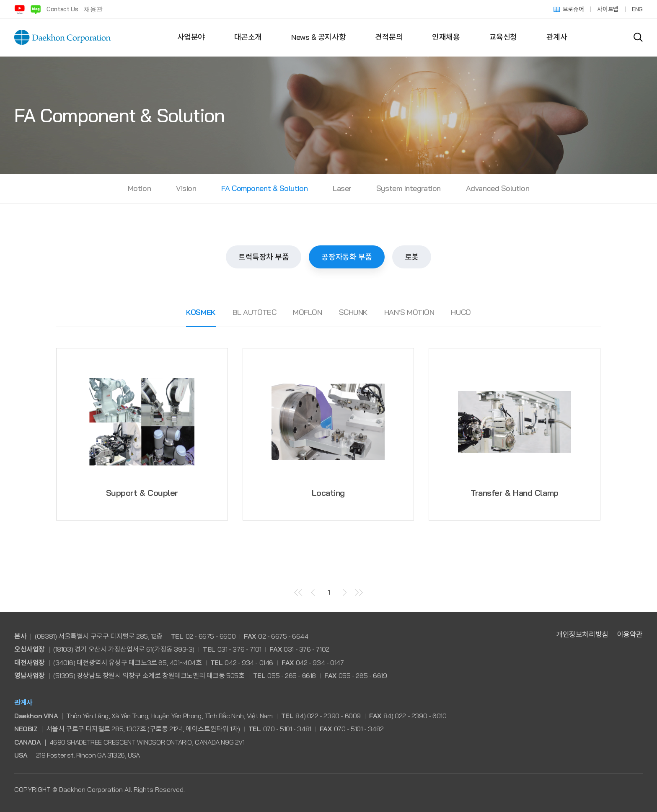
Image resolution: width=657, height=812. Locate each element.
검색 (638, 37)
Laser (342, 188)
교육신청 (503, 37)
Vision (186, 188)
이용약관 (630, 634)
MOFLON (307, 312)
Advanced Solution (498, 188)
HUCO (461, 312)
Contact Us (62, 9)
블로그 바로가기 (36, 9)
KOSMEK (201, 312)
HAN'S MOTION (409, 312)
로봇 (412, 257)
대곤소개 (248, 37)
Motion (139, 188)
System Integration (409, 188)
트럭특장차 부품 (264, 257)
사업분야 (191, 37)
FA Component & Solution (264, 188)
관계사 (557, 37)
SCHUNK (353, 312)
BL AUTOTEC (255, 312)
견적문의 (389, 37)
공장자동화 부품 (347, 257)
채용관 (93, 9)
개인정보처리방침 (582, 634)
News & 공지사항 (318, 37)
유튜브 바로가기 (19, 9)
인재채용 (446, 37)
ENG (637, 9)
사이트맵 (608, 9)
